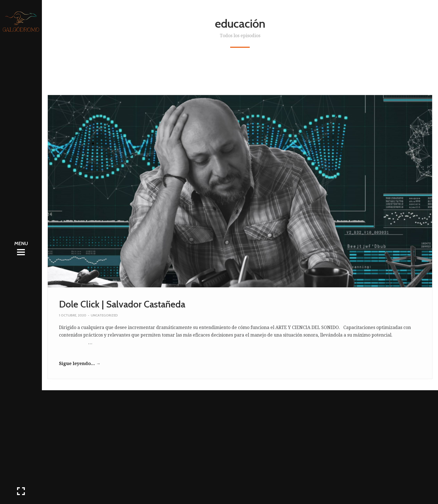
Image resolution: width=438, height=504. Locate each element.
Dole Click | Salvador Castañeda (122, 304)
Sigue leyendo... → (80, 364)
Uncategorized (104, 315)
